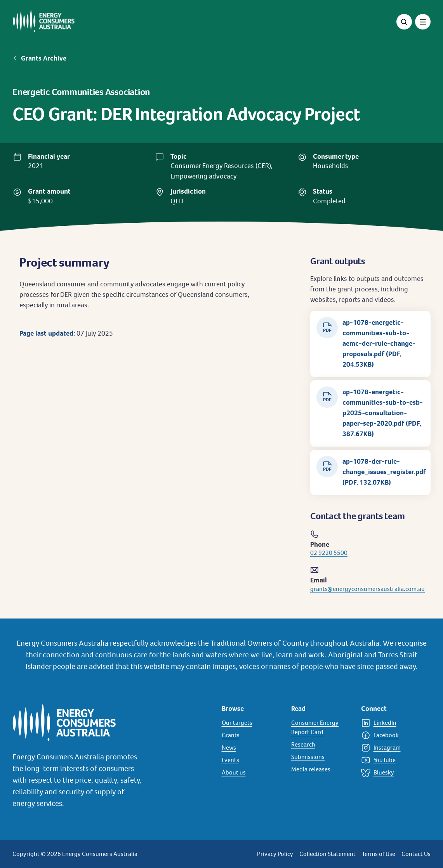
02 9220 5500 (329, 553)
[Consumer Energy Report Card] (321, 728)
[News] (252, 748)
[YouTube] (391, 760)
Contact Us (416, 854)
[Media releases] (321, 769)
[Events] (252, 760)
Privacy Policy (275, 854)
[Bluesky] (391, 773)
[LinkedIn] (391, 723)
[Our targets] (252, 723)
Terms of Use (379, 854)
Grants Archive (44, 58)
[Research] (321, 745)
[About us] (252, 773)
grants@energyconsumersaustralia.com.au (367, 589)
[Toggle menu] (423, 22)
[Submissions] (321, 757)
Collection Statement (327, 854)
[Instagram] (391, 748)
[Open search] (404, 22)
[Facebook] (391, 735)
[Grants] (252, 735)
